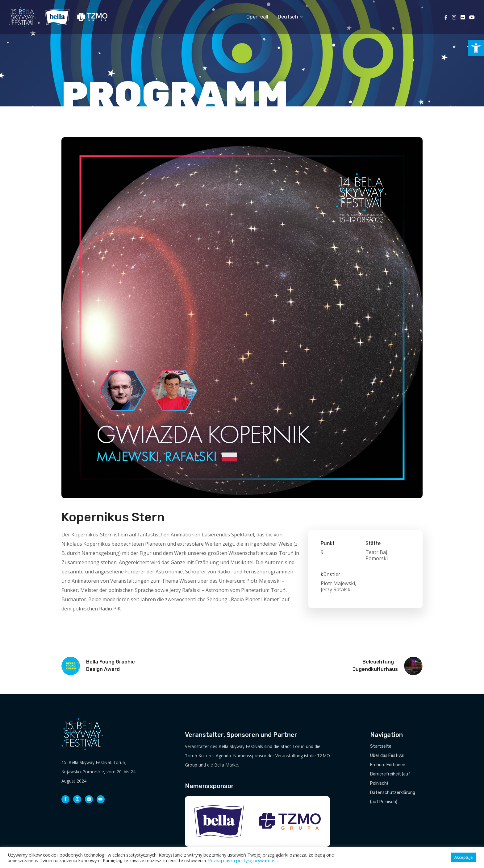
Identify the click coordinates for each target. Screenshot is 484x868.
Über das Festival (387, 756)
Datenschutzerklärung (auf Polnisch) (393, 797)
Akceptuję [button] (463, 857)
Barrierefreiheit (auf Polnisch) (390, 779)
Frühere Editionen (388, 765)
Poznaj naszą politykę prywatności (243, 860)
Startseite (381, 746)
